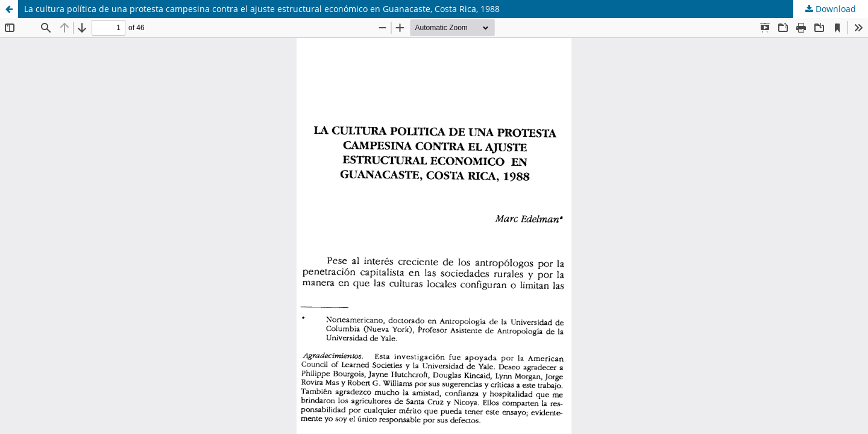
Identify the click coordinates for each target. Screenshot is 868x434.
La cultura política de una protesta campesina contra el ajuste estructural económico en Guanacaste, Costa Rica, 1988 (262, 9)
